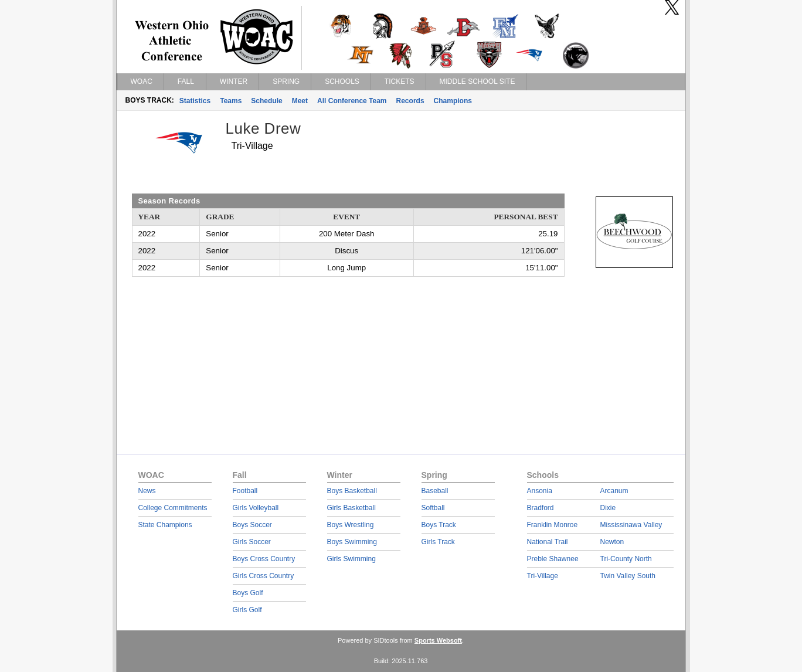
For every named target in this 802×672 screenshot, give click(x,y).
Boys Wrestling (351, 525)
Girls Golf (247, 610)
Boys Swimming (352, 542)
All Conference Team (352, 101)
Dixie (608, 508)
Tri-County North (626, 559)
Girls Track (438, 542)
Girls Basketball (351, 508)
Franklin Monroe (553, 525)
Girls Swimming (351, 559)
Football (245, 491)
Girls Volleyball (256, 508)
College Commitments (173, 508)
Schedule (266, 101)
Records (410, 101)
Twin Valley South (628, 576)
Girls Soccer (252, 542)
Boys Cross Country (264, 559)
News (147, 491)
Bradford (541, 508)
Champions (453, 101)
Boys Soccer (252, 525)
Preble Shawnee (553, 559)
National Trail (548, 542)
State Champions (165, 525)
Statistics (195, 101)
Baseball (435, 491)
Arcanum (614, 491)
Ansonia (540, 491)
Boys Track (439, 525)
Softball (433, 508)
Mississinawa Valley (631, 525)
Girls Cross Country (264, 576)
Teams (231, 101)
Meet (300, 101)
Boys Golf (248, 593)
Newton (612, 542)
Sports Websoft (438, 640)
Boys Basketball (352, 491)
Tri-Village (543, 576)
